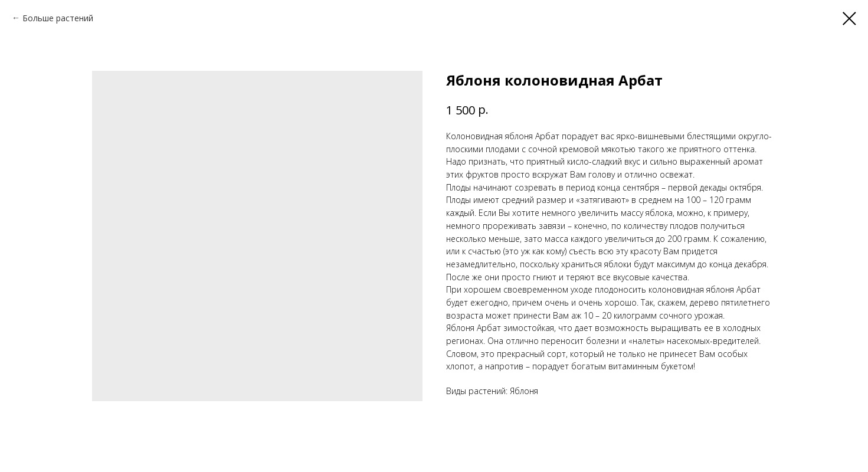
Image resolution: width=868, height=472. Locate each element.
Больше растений (58, 18)
